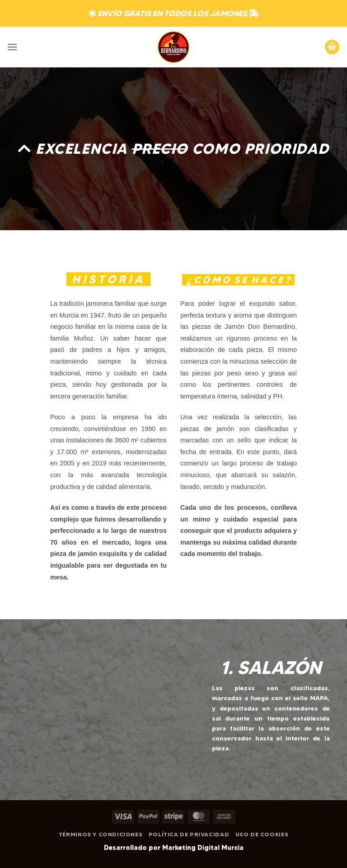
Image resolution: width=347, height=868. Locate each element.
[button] (12, 47)
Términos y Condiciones (101, 834)
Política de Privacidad (189, 834)
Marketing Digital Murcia (203, 848)
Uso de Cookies (262, 834)
